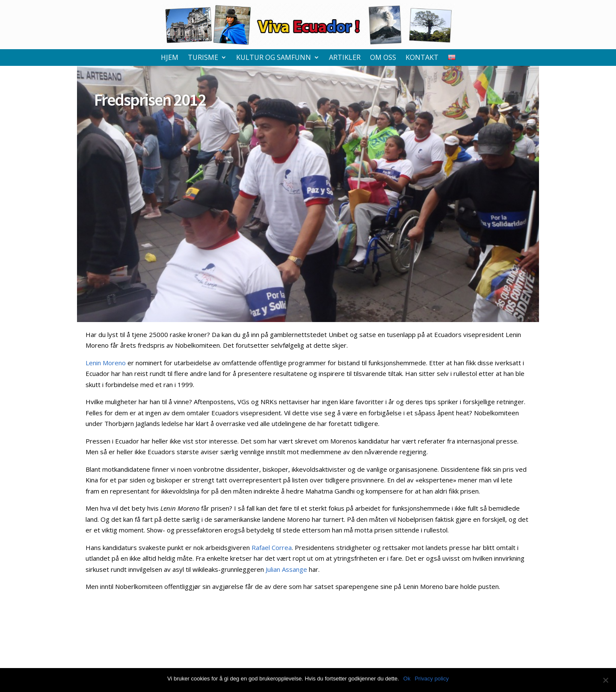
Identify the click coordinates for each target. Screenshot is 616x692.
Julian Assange (286, 569)
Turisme (203, 58)
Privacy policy (431, 679)
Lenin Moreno (106, 363)
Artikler (345, 58)
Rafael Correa (272, 547)
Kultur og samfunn (274, 58)
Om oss (383, 58)
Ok (407, 679)
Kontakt (422, 58)
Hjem (170, 58)
